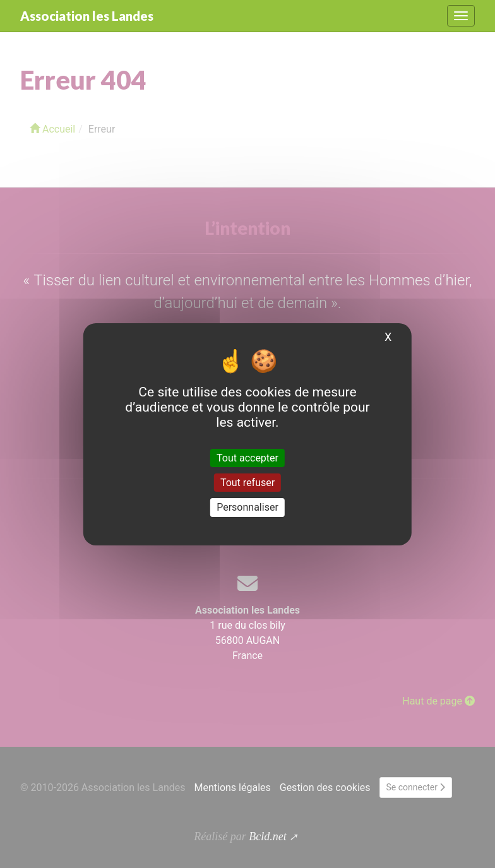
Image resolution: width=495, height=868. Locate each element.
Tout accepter (247, 458)
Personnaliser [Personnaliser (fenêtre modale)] (247, 507)
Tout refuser (247, 483)
